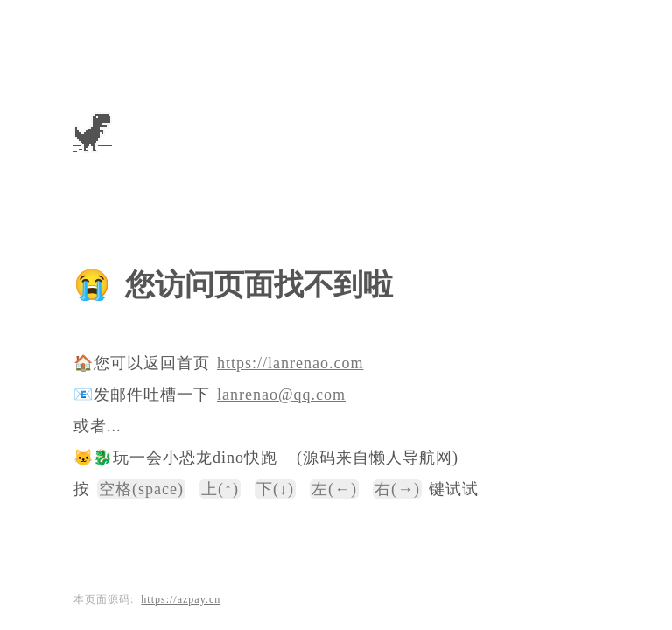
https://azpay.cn (181, 599)
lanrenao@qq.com (281, 395)
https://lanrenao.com (290, 363)
